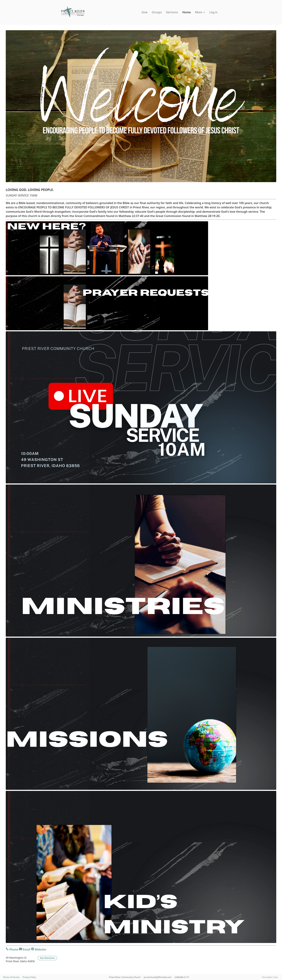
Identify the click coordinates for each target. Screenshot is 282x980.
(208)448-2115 (182, 977)
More (200, 12)
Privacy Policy (29, 977)
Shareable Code (270, 977)
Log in (213, 12)
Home (187, 12)
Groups (157, 12)
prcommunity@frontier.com (158, 977)
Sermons (172, 12)
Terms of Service (11, 977)
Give (145, 12)
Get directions (47, 958)
